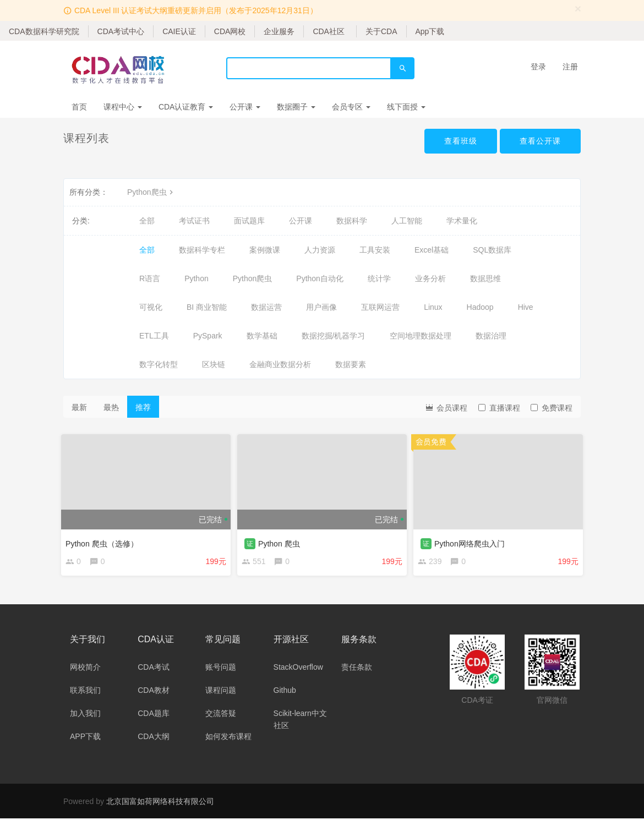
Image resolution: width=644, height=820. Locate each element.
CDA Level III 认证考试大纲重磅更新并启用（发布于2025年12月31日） (196, 10)
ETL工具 (154, 336)
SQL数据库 (492, 250)
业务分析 (430, 278)
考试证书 (194, 221)
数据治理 (491, 336)
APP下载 (85, 738)
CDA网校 (230, 31)
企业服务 (279, 31)
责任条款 (357, 669)
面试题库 (249, 221)
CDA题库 (154, 715)
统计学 (379, 278)
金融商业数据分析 (280, 364)
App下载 (430, 31)
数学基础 (262, 336)
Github (285, 692)
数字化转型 (159, 364)
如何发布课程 (228, 738)
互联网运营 (380, 307)
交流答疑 (221, 715)
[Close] (578, 9)
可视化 (151, 307)
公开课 (245, 107)
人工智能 (407, 221)
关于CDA (381, 31)
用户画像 (321, 307)
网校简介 (85, 669)
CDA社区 (329, 31)
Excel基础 (432, 250)
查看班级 (461, 141)
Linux (433, 307)
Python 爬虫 (281, 542)
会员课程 (446, 407)
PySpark (208, 336)
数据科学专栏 (202, 250)
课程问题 (221, 692)
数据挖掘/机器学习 (334, 336)
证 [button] (252, 542)
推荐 (143, 407)
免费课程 (552, 408)
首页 (79, 107)
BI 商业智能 (207, 307)
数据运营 (266, 307)
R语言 (150, 278)
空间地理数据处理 (421, 336)
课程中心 (123, 107)
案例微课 (265, 250)
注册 (570, 67)
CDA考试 (154, 669)
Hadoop (480, 307)
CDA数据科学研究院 (44, 31)
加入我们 (85, 715)
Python (197, 278)
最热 (111, 407)
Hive (526, 307)
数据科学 (352, 221)
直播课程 (499, 408)
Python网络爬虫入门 (472, 542)
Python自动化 (320, 278)
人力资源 (320, 250)
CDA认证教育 (186, 107)
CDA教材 (154, 692)
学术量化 (462, 221)
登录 (538, 67)
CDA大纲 (154, 738)
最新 (79, 407)
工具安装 (375, 250)
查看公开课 (540, 141)
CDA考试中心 (121, 31)
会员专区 (351, 107)
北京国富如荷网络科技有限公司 (160, 803)
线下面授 (406, 107)
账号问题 (221, 669)
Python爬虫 (151, 192)
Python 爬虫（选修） (104, 542)
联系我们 (85, 692)
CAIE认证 (179, 31)
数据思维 (485, 278)
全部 (147, 221)
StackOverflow (298, 669)
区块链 (214, 364)
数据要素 (351, 364)
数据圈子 (296, 107)
